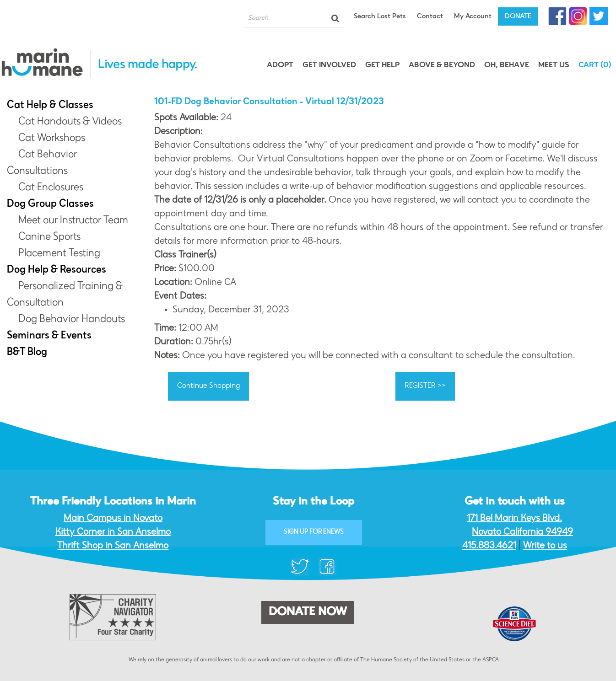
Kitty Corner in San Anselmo (113, 532)
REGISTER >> (425, 386)
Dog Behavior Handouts (72, 320)
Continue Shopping (208, 386)
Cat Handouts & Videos (70, 122)
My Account (473, 17)
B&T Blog (27, 353)
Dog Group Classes (50, 204)
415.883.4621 (489, 546)
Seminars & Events (49, 336)
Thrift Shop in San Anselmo (113, 546)
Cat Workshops (52, 139)
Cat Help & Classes (50, 106)
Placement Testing (59, 254)
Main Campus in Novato (113, 519)
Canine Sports (49, 237)
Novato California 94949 (522, 532)
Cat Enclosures (51, 188)
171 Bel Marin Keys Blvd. (514, 519)
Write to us (545, 546)
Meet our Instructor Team (73, 221)
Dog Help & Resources (57, 270)
